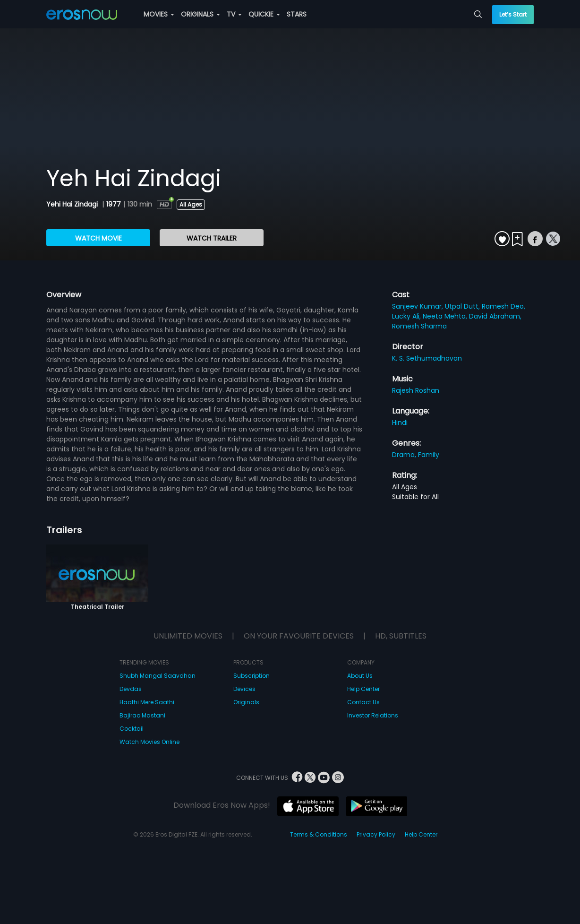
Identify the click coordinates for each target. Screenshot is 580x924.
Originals (246, 702)
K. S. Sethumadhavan (427, 358)
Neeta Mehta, (446, 316)
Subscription (252, 676)
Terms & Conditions (319, 834)
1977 (114, 204)
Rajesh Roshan (416, 390)
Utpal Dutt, (463, 306)
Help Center (363, 689)
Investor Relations (373, 715)
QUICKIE (264, 14)
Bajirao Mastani (142, 715)
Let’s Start (513, 14)
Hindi (400, 423)
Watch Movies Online (149, 742)
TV (234, 14)
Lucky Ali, (407, 316)
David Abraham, (495, 316)
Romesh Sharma (419, 326)
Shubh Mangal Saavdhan (158, 676)
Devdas (131, 689)
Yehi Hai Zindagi (73, 204)
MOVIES (159, 14)
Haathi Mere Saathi (147, 702)
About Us (360, 676)
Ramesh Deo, (503, 306)
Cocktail (132, 729)
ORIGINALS (200, 14)
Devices (244, 689)
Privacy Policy (376, 834)
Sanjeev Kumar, (418, 306)
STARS (297, 14)
